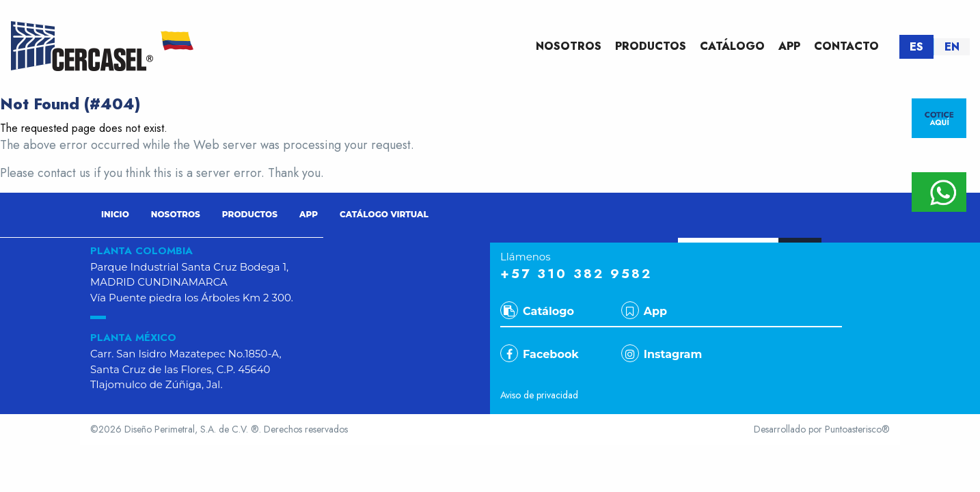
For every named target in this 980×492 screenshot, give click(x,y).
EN (952, 47)
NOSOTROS (569, 46)
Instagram (662, 354)
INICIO (115, 214)
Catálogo (537, 311)
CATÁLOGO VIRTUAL (384, 214)
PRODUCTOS (651, 46)
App (644, 311)
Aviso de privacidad (539, 395)
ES (916, 47)
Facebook (540, 354)
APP (789, 46)
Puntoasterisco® (857, 429)
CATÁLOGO (732, 46)
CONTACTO (846, 46)
